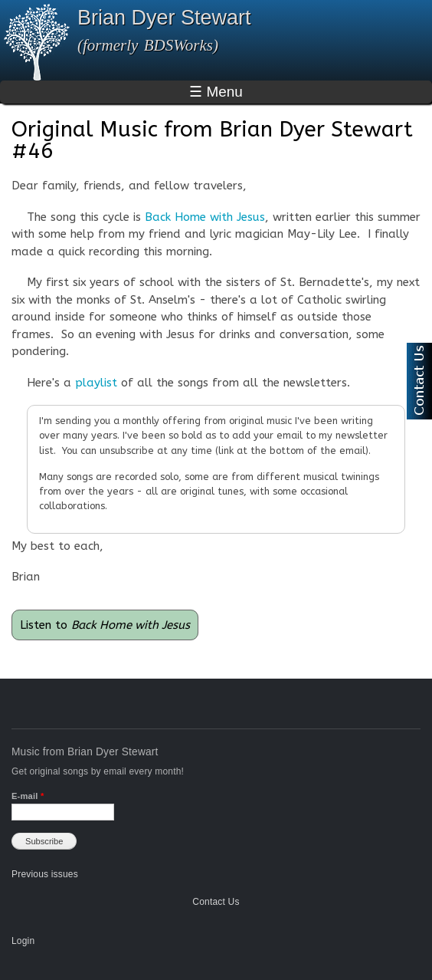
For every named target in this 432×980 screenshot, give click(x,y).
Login (23, 941)
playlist (96, 383)
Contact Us (216, 902)
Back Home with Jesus (205, 217)
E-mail (28, 796)
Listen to (105, 625)
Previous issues (45, 874)
